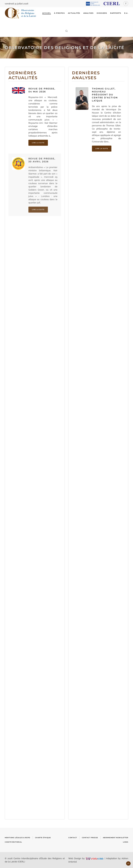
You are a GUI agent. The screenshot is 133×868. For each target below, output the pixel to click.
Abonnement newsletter (116, 838)
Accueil (47, 13)
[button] (66, 31)
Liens (126, 842)
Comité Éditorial (13, 842)
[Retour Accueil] (20, 13)
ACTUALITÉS (74, 13)
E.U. (126, 13)
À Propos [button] (59, 13)
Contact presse (90, 838)
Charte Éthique (43, 838)
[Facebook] (126, 4)
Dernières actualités (23, 75)
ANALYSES (88, 13)
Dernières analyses (86, 78)
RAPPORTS (116, 13)
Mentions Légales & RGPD (17, 838)
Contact (73, 838)
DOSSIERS (102, 13)
